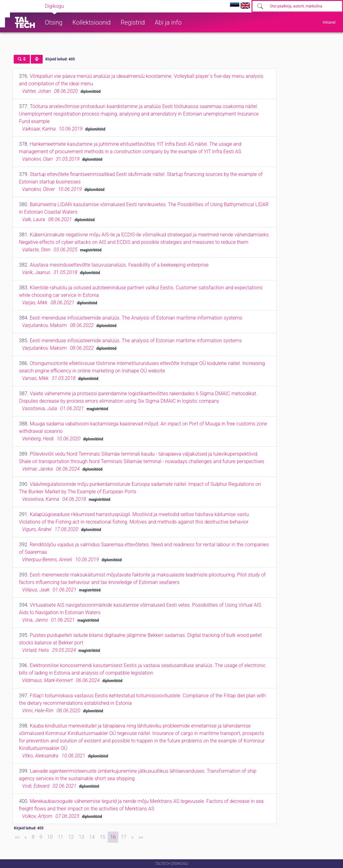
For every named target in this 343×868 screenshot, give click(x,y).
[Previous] (26, 837)
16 (113, 837)
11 (60, 837)
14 (92, 837)
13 (82, 837)
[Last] (141, 837)
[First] (17, 837)
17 (124, 837)
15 (102, 837)
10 (50, 837)
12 (71, 837)
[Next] (132, 837)
